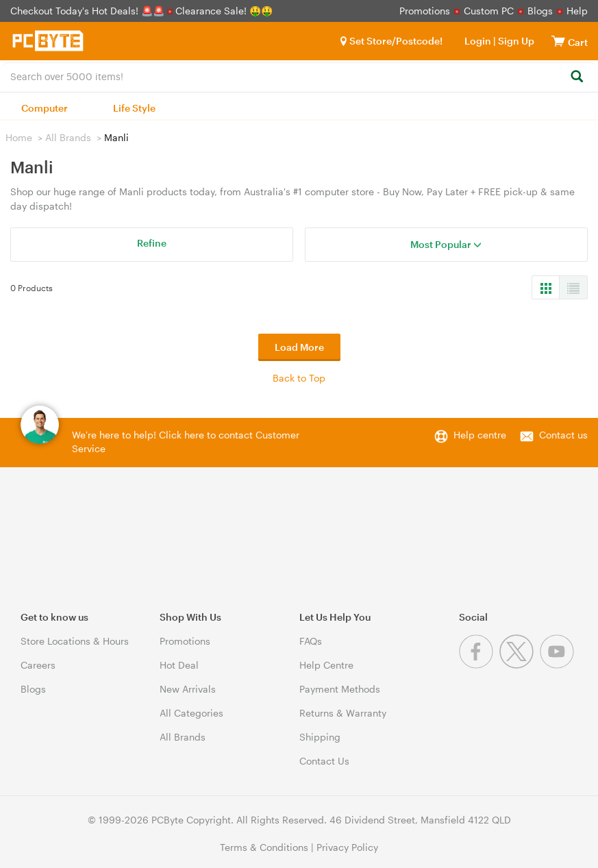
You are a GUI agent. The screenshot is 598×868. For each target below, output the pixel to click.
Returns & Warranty (343, 713)
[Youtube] (559, 665)
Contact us (563, 435)
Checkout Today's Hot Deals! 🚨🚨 (89, 11)
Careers (38, 665)
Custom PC (489, 11)
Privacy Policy (347, 847)
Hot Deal (179, 665)
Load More (299, 347)
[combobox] (299, 75)
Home (19, 137)
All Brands (68, 137)
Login (478, 41)
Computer (45, 108)
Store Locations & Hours (75, 641)
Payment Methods (340, 689)
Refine (152, 243)
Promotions (425, 11)
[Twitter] (520, 665)
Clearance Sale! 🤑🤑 (224, 11)
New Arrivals (188, 689)
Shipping (320, 737)
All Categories (191, 713)
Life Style (134, 108)
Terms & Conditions (264, 847)
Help (577, 11)
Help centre (480, 435)
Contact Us (324, 761)
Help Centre (326, 665)
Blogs (540, 11)
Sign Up (515, 41)
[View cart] (558, 41)
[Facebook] (479, 665)
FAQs (311, 641)
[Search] (576, 77)
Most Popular (446, 244)
